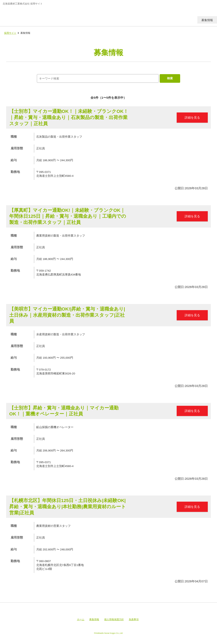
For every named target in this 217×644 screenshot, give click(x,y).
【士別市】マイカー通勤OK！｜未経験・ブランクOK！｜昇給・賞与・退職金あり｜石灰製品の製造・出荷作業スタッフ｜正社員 (69, 117)
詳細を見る (192, 117)
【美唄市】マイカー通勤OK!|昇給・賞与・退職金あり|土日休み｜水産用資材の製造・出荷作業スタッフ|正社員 (67, 315)
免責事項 (134, 619)
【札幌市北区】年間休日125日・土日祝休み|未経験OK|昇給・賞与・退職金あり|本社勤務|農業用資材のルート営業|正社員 (68, 506)
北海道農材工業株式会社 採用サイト (31, 15)
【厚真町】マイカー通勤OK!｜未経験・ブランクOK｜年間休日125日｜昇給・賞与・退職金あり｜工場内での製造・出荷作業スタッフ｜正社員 (68, 216)
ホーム (81, 619)
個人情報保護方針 (114, 619)
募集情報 (94, 619)
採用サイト (10, 33)
